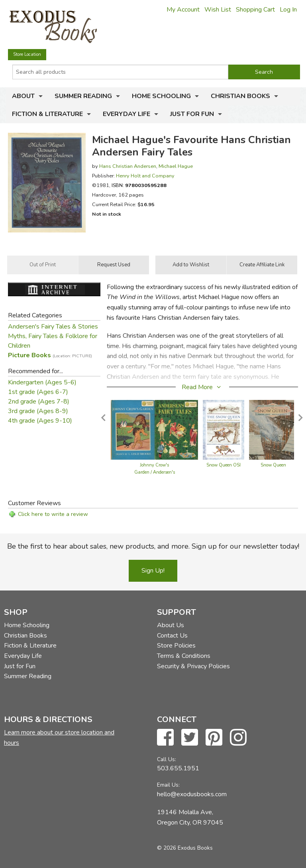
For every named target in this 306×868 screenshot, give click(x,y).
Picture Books (50, 355)
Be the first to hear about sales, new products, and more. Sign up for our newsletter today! (153, 546)
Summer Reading (83, 96)
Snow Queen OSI (224, 465)
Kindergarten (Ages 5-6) (42, 382)
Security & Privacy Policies (193, 666)
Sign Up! (153, 571)
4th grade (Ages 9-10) (40, 421)
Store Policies (176, 646)
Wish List (218, 10)
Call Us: (167, 759)
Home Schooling (161, 96)
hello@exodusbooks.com (192, 794)
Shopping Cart (255, 10)
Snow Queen (273, 465)
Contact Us (172, 636)
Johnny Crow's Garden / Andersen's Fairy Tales (155, 472)
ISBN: (139, 185)
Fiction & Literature (47, 114)
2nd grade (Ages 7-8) (39, 402)
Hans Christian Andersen (128, 166)
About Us (171, 625)
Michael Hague (176, 166)
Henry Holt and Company (145, 176)
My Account (183, 10)
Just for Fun (192, 114)
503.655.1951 (178, 768)
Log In (288, 10)
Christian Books (240, 96)
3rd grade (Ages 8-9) (38, 411)
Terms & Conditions (184, 656)
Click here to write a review (53, 514)
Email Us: (168, 785)
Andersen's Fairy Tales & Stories (53, 327)
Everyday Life (127, 114)
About (23, 96)
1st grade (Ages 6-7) (38, 392)
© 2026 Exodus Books (185, 848)
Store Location (27, 54)
